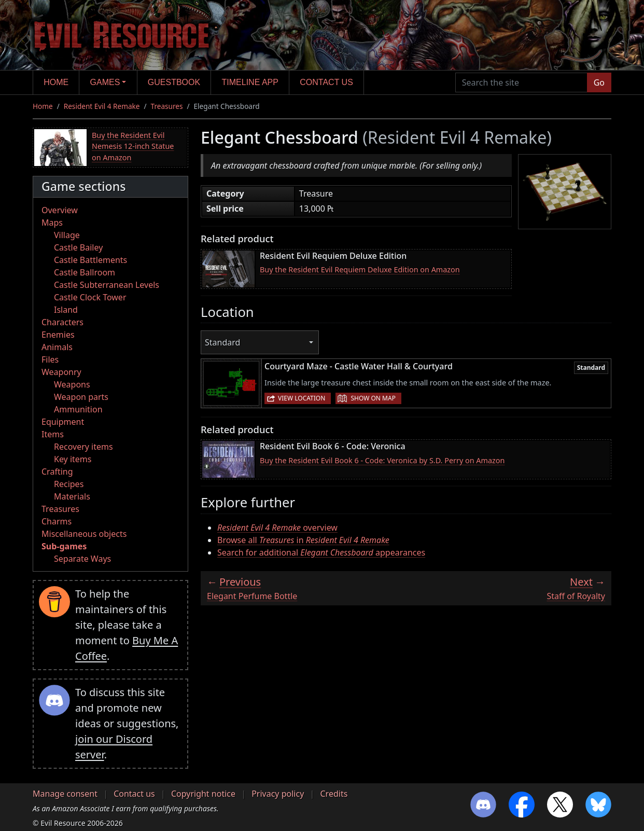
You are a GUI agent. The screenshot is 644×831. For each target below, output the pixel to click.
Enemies (58, 335)
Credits (334, 794)
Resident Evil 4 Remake (102, 106)
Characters (62, 322)
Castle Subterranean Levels (107, 285)
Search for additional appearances (321, 552)
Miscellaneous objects (84, 534)
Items (53, 434)
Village (67, 235)
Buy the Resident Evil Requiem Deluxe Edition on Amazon (360, 269)
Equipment (63, 422)
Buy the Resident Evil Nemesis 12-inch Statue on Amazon (133, 146)
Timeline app (250, 82)
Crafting (57, 472)
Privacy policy (278, 794)
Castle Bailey (78, 247)
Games (105, 82)
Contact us (326, 82)
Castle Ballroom (85, 272)
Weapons (72, 384)
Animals (57, 347)
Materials (72, 496)
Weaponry (61, 372)
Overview (60, 210)
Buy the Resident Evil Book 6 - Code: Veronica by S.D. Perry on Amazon (382, 460)
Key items (73, 459)
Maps (52, 223)
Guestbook (174, 82)
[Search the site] (521, 82)
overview (277, 528)
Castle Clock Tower (90, 297)
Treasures (167, 106)
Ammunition (78, 409)
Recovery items (83, 447)
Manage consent (65, 794)
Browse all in (303, 540)
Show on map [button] (373, 398)
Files (50, 359)
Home (56, 82)
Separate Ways (82, 559)
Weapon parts (81, 397)
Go (599, 82)
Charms (57, 521)
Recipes (69, 484)
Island (66, 310)
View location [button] (302, 398)
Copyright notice (203, 794)
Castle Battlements (90, 260)
